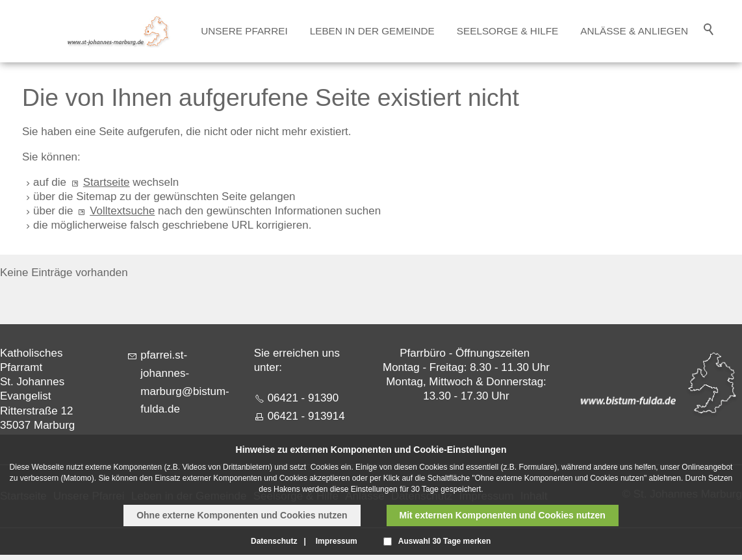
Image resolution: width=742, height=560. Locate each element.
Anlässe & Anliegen (634, 31)
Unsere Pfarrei (244, 31)
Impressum (337, 541)
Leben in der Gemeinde (372, 31)
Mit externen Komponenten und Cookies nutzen (503, 515)
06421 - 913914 (306, 416)
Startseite (107, 182)
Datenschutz (274, 541)
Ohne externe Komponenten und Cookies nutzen (242, 515)
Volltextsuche (122, 211)
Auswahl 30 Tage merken (445, 541)
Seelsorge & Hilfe (507, 31)
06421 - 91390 (303, 398)
